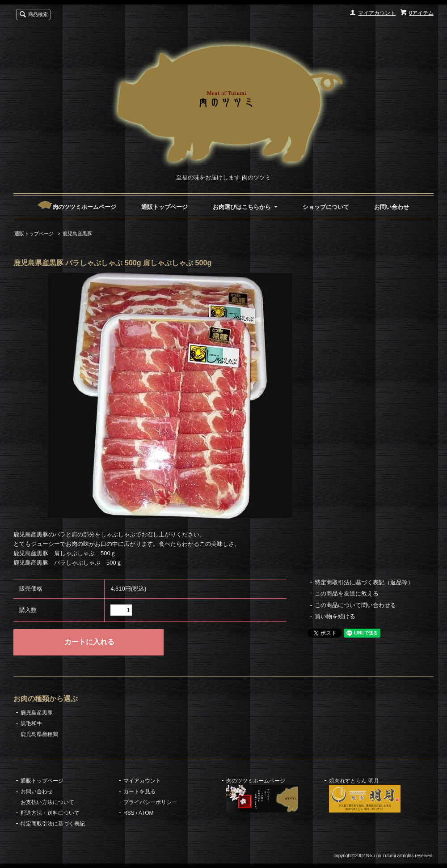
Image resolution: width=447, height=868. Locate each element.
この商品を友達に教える (347, 594)
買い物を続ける (335, 616)
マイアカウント (377, 13)
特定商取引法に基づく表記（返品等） (364, 582)
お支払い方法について (47, 802)
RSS (129, 813)
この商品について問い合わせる (355, 605)
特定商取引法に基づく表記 (53, 824)
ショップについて (326, 207)
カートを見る (139, 791)
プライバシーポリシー (150, 802)
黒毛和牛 (31, 723)
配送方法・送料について (50, 813)
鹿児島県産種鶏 (39, 734)
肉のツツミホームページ (77, 207)
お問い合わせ (392, 207)
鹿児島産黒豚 (77, 234)
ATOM (146, 813)
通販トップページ (164, 207)
